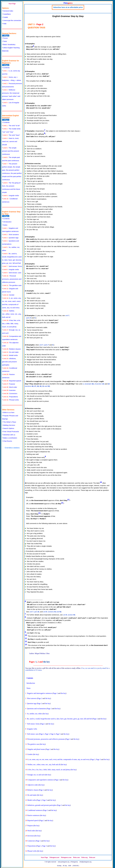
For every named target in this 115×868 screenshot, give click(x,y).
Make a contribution (10, 438)
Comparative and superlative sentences (41, 780)
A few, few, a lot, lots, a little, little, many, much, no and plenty (11, 324)
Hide (5, 24)
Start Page (12, 4)
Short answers (11, 234)
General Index (8, 11)
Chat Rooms (8, 441)
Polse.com (76, 857)
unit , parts (44, 345)
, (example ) (88, 384)
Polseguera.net (54, 857)
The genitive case (12, 285)
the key (47, 662)
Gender (9, 295)
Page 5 (58, 734)
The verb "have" (12, 135)
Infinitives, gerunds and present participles (9, 362)
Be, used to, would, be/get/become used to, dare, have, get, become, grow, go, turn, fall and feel (59, 719)
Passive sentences (33, 815)
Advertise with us (9, 435)
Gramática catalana (12, 448)
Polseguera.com (66, 857)
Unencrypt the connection (12, 20)
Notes (5, 225)
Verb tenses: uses (12, 273)
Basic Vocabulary (9, 44)
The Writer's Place (10, 422)
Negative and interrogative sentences (40, 693)
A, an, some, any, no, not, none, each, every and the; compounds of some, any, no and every (59, 759)
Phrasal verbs (11, 400)
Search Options (9, 428)
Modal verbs (11, 355)
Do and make (11, 352)
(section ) (100, 384)
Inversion (9, 390)
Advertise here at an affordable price (68, 7)
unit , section (69, 615)
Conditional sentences (35, 810)
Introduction (7, 222)
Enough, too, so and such (36, 775)
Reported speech (12, 381)
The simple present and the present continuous (11, 151)
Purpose (9, 384)
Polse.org (84, 857)
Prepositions (11, 397)
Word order (10, 387)
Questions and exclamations (37, 709)
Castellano (7, 14)
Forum (5, 38)
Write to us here (9, 412)
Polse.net (92, 857)
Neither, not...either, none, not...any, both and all (12, 314)
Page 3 (47, 734)
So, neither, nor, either (35, 714)
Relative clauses (12, 349)
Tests (5, 41)
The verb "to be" (12, 126)
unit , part (34, 612)
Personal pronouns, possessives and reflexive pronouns (12, 279)
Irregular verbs (11, 195)
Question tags (11, 238)
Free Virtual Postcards (11, 432)
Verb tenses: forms (13, 266)
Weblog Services (9, 425)
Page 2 (55, 693)
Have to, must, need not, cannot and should (11, 141)
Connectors (10, 393)
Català (5, 17)
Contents (6, 68)
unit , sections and (52, 612)
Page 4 (53, 734)
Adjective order (33, 785)
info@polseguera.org (85, 862)
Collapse (6, 36)
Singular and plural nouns (36, 749)
